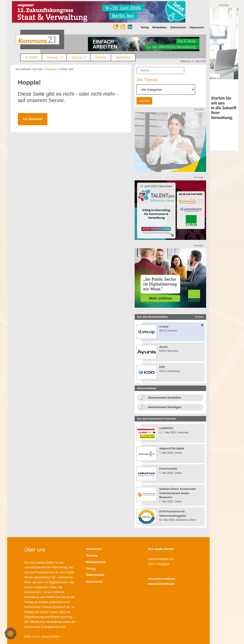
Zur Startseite (33, 119)
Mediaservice (96, 562)
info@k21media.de (162, 579)
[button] (10, 634)
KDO (162, 367)
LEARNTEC (166, 428)
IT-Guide (31, 57)
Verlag (91, 568)
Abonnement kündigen (165, 407)
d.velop (164, 327)
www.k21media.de (161, 584)
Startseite (50, 69)
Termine (101, 57)
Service (81, 57)
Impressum (94, 582)
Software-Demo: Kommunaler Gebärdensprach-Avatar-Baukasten (178, 493)
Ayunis (163, 347)
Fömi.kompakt (168, 469)
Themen (57, 57)
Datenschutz (95, 575)
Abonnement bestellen (164, 398)
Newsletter (123, 57)
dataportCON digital (172, 448)
